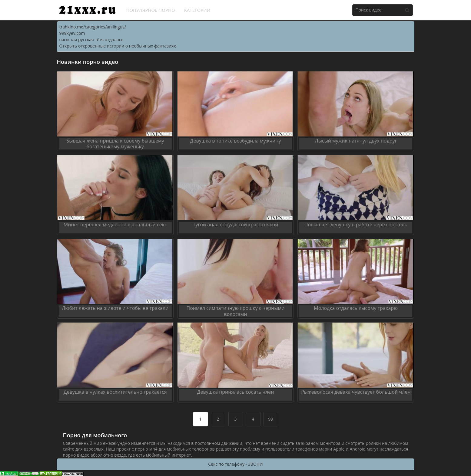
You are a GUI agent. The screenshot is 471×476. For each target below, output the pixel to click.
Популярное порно (151, 10)
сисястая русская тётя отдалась (91, 39)
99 (270, 419)
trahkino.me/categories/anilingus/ (93, 27)
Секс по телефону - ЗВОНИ (235, 464)
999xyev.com (72, 33)
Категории (197, 10)
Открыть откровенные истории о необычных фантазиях (118, 46)
